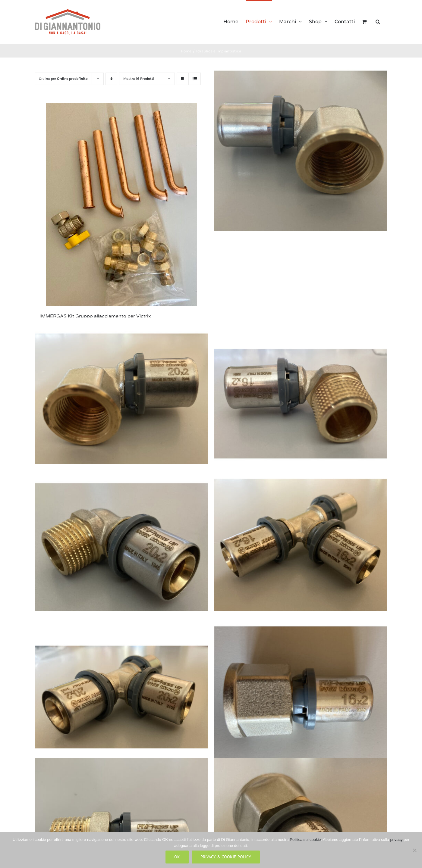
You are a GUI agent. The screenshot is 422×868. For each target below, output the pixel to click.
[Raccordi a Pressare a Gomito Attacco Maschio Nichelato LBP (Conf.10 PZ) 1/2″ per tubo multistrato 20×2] (121, 551)
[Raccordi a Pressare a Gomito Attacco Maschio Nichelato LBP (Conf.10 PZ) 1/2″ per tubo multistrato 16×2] (301, 404)
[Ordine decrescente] (111, 79)
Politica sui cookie (305, 840)
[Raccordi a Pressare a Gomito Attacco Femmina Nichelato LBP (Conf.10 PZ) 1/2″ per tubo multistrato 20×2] (121, 404)
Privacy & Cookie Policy (226, 857)
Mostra (139, 79)
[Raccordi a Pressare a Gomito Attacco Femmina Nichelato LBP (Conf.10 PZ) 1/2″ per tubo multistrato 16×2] (301, 145)
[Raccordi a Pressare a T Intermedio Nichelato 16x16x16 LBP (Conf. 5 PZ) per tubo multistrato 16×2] (301, 551)
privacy (396, 840)
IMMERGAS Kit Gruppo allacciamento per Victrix (95, 316)
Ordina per (63, 79)
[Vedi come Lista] (195, 79)
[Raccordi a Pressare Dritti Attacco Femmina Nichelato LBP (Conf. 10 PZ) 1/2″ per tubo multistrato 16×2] (301, 697)
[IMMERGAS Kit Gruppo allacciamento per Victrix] (121, 205)
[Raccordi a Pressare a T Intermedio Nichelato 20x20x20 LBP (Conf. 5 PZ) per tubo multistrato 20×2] (121, 697)
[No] (414, 850)
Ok (177, 857)
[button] (378, 21)
